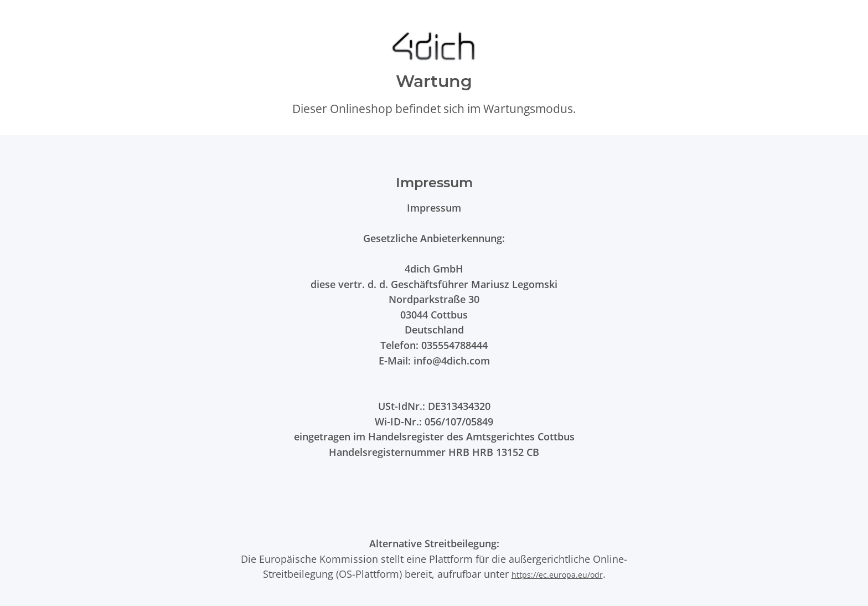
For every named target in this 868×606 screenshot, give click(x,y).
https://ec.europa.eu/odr (557, 575)
